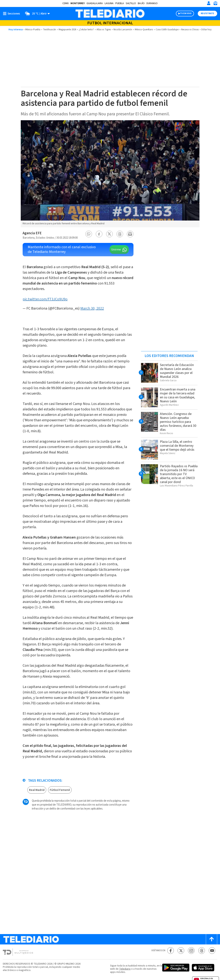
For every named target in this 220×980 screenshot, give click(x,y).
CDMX (66, 3)
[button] (89, 234)
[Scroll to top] (212, 939)
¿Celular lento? (86, 30)
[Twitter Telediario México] (181, 951)
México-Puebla (33, 30)
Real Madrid (37, 790)
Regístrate (207, 13)
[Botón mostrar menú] (12, 14)
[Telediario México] (110, 14)
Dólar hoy (206, 30)
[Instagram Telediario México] (191, 951)
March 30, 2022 (92, 308)
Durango (152, 3)
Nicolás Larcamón (123, 30)
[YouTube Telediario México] (212, 951)
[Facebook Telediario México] (171, 951)
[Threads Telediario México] (202, 951)
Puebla (120, 3)
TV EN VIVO (186, 13)
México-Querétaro (144, 30)
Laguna (109, 3)
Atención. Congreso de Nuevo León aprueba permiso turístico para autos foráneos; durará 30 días (178, 422)
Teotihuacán (49, 30)
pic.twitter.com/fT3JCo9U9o (45, 299)
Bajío (141, 3)
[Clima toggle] (36, 14)
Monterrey (78, 3)
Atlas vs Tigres (104, 30)
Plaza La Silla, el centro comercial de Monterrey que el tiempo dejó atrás (177, 446)
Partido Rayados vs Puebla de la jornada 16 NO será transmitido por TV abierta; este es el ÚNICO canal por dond (179, 474)
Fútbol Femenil (60, 790)
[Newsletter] (215, 4)
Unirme (116, 250)
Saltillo (131, 3)
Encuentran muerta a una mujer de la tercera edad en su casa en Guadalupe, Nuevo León (178, 395)
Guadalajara (95, 3)
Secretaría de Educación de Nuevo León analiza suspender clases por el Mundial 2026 (177, 371)
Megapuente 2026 (67, 30)
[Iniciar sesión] (209, 3)
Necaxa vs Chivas (190, 30)
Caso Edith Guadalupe (167, 30)
